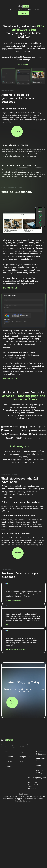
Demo (21, 761)
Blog (21, 752)
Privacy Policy (39, 771)
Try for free (24, 65)
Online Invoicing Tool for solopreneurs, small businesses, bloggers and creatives (23, 797)
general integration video (29, 460)
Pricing (28, 10)
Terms (38, 766)
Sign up (24, 13)
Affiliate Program (40, 760)
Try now (17, 131)
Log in (36, 10)
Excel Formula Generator (29, 800)
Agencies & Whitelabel (41, 753)
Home (10, 10)
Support (9, 766)
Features (18, 10)
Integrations (25, 757)
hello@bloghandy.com (37, 778)
